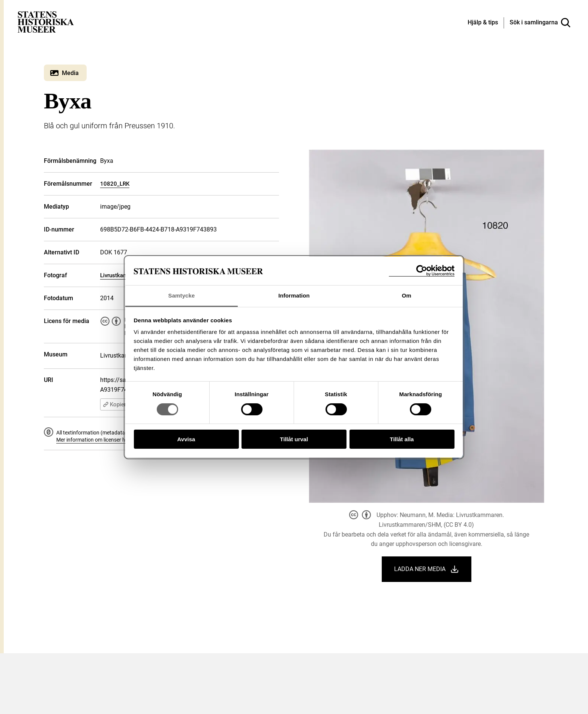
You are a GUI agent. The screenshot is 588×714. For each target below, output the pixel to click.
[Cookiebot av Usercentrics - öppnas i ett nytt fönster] (422, 271)
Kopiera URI (121, 404)
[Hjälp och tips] (483, 23)
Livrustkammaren (122, 275)
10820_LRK (115, 184)
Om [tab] (406, 295)
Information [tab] (294, 295)
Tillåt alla (402, 439)
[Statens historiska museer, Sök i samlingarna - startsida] (46, 22)
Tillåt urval (294, 439)
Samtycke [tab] (182, 295)
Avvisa (186, 439)
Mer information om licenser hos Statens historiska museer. (125, 440)
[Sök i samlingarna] (540, 23)
